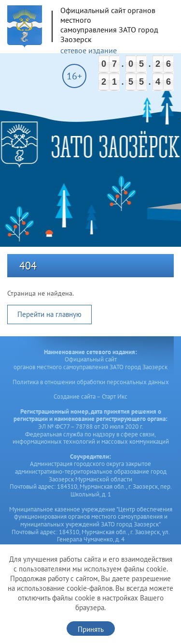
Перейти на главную (49, 314)
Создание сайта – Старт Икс (90, 397)
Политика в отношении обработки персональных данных (91, 382)
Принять (91, 629)
